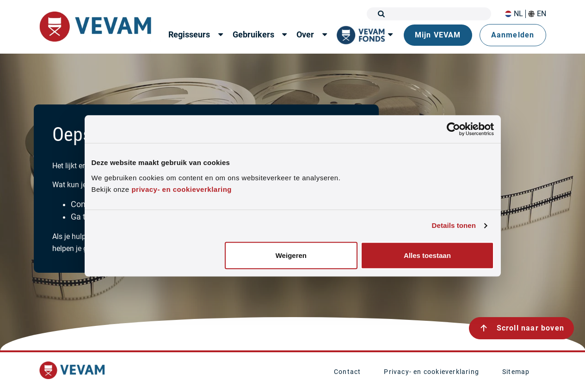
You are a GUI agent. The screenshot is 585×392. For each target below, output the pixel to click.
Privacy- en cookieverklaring (431, 372)
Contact (347, 372)
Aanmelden (513, 35)
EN (537, 14)
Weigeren (291, 255)
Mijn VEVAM (438, 35)
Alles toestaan (427, 255)
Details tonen (454, 226)
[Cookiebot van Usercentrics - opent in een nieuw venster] (453, 129)
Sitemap (516, 372)
